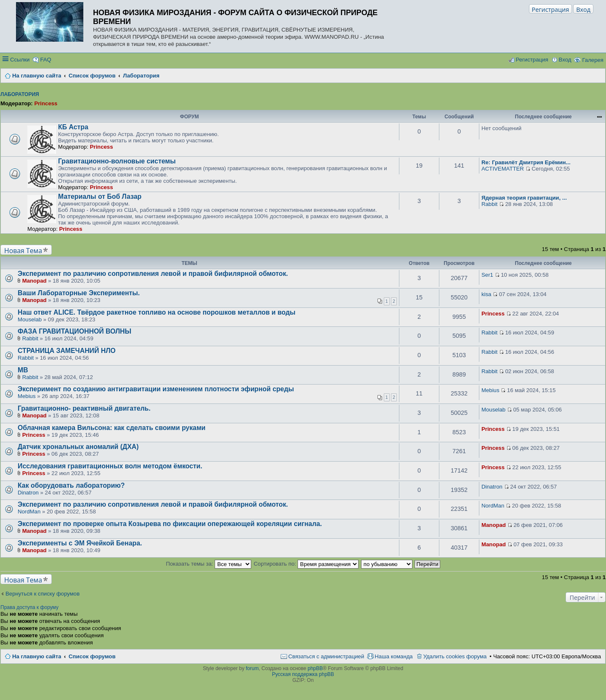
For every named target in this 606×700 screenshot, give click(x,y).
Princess (46, 103)
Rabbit (489, 204)
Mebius (27, 396)
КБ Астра (73, 127)
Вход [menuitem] (565, 60)
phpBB (315, 668)
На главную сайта (37, 656)
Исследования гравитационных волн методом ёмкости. (110, 466)
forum (252, 668)
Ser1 (487, 275)
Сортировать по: (306, 564)
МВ (23, 370)
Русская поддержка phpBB (303, 674)
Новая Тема (23, 250)
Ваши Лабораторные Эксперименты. (79, 293)
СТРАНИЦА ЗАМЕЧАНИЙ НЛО (67, 351)
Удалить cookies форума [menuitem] (455, 656)
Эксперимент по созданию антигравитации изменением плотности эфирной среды (156, 389)
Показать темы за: (209, 564)
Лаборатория (20, 94)
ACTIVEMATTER (503, 169)
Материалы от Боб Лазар (100, 196)
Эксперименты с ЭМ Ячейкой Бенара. (80, 543)
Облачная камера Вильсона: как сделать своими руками (112, 428)
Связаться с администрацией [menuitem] (326, 656)
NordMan (29, 512)
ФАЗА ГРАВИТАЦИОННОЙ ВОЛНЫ (74, 331)
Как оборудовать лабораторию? (71, 485)
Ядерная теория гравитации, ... (524, 198)
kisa (486, 294)
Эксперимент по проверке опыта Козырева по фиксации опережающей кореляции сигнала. (170, 524)
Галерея (593, 60)
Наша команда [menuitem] (393, 656)
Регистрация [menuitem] (532, 60)
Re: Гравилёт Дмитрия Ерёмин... (526, 162)
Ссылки (20, 60)
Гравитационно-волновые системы (117, 161)
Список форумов (92, 656)
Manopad (35, 281)
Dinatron (28, 493)
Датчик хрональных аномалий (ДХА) (78, 447)
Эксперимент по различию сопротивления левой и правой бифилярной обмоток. (153, 274)
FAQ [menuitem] (45, 60)
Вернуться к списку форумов (43, 594)
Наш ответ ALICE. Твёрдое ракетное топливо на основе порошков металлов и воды (157, 312)
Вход (583, 9)
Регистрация (551, 9)
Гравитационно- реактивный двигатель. (84, 408)
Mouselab (30, 319)
